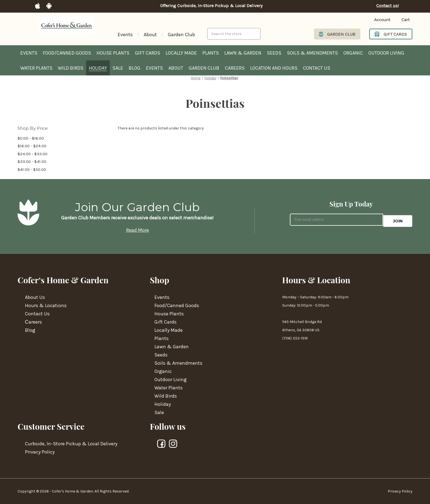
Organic (353, 53)
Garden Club (181, 35)
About (150, 35)
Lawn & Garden (243, 53)
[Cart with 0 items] (401, 20)
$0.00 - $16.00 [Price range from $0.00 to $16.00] (31, 138)
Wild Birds (71, 68)
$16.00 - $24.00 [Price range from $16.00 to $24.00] (32, 146)
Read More (138, 230)
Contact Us (317, 68)
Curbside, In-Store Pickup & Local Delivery (71, 444)
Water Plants (36, 68)
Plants (211, 53)
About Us (35, 297)
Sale (118, 68)
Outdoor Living (386, 53)
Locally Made (181, 53)
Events (125, 35)
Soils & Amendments (312, 53)
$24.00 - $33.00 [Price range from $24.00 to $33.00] (32, 154)
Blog (135, 68)
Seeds (274, 53)
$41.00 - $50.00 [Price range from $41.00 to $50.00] (32, 169)
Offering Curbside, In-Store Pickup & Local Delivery (211, 6)
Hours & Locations (46, 305)
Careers (235, 68)
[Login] (374, 20)
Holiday (98, 68)
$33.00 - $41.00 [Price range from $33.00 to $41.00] (32, 162)
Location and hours (274, 68)
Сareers (33, 322)
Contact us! (387, 6)
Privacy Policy (40, 452)
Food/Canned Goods (67, 53)
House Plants (113, 53)
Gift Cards (148, 53)
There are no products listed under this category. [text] (161, 128)
